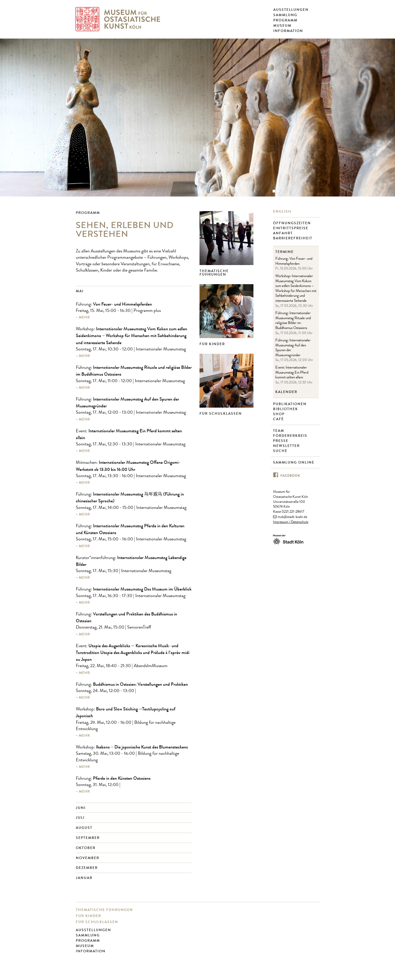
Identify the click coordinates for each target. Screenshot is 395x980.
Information (288, 31)
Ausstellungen (291, 10)
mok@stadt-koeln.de (292, 517)
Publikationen (290, 404)
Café (279, 419)
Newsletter (287, 446)
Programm (285, 20)
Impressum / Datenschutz (291, 522)
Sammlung (285, 15)
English (283, 212)
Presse (281, 441)
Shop (279, 414)
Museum (282, 26)
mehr (84, 317)
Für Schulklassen (221, 414)
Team (279, 431)
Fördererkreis (291, 436)
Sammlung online (294, 463)
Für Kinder (212, 344)
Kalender (286, 392)
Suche (281, 451)
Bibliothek (286, 409)
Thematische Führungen (214, 273)
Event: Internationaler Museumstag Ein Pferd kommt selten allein (292, 373)
